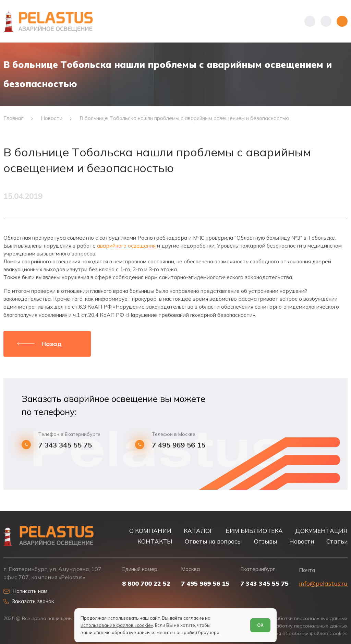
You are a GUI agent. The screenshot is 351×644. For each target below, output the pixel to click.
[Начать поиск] (326, 21)
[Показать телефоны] (310, 21)
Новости (302, 541)
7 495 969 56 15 (179, 445)
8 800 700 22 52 (146, 584)
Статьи (337, 541)
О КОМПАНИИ (150, 531)
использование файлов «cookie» (117, 625)
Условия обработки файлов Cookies (305, 634)
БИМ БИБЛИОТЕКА (254, 531)
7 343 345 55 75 (65, 445)
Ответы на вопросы (213, 541)
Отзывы (265, 541)
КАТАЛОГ (198, 531)
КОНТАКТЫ (155, 541)
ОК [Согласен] (260, 625)
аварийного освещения (126, 246)
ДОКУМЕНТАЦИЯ (321, 531)
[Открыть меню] (342, 21)
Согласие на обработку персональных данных (292, 626)
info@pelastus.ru (323, 583)
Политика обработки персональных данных (295, 618)
